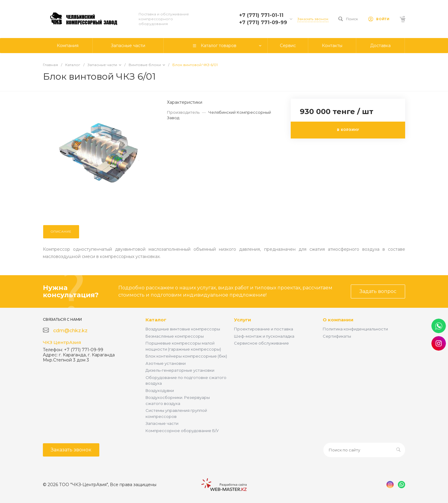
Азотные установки (166, 363)
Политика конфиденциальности (355, 329)
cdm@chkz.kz (70, 331)
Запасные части (162, 423)
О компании (338, 320)
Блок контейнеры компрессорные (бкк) (186, 356)
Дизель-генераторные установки (180, 370)
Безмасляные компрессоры (175, 336)
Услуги (243, 320)
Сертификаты (337, 336)
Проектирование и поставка (264, 329)
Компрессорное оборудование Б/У (182, 431)
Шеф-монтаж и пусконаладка (264, 336)
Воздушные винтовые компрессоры (183, 329)
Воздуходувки (160, 390)
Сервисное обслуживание (261, 343)
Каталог (156, 320)
